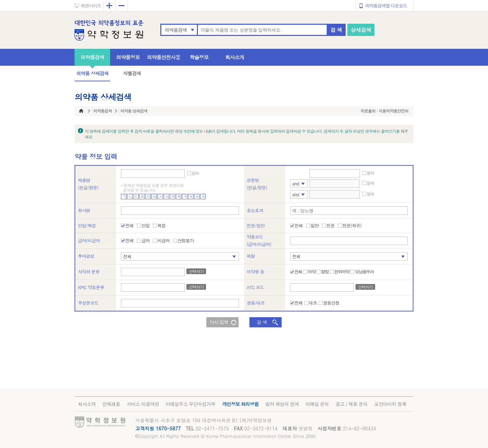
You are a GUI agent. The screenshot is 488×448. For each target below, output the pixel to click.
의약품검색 (176, 30)
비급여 (163, 241)
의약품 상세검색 (92, 73)
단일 (145, 226)
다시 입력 (219, 322)
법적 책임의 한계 (282, 404)
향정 (325, 272)
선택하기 (196, 271)
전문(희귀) (352, 226)
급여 (145, 241)
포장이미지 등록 (390, 404)
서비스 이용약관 (143, 404)
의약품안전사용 (164, 57)
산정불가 (185, 241)
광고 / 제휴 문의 (351, 404)
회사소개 (235, 57)
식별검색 (132, 73)
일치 (195, 173)
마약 (311, 272)
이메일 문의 (317, 404)
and (296, 184)
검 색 (336, 30)
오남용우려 (364, 272)
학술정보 (199, 57)
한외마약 (342, 272)
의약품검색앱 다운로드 (386, 6)
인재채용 (111, 404)
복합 (161, 226)
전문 (330, 226)
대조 (313, 303)
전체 (129, 226)
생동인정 (331, 303)
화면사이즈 (91, 6)
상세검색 (361, 30)
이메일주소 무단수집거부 (191, 404)
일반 (314, 226)
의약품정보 (128, 57)
